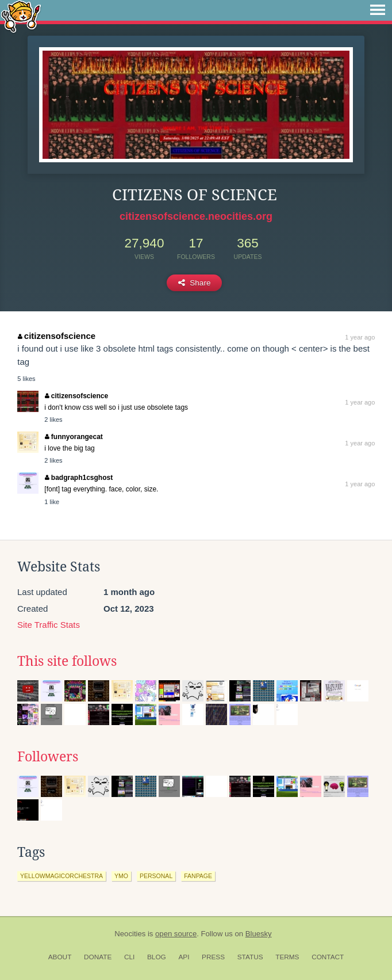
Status (250, 957)
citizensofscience (57, 336)
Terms (287, 957)
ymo (121, 876)
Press (213, 957)
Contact (328, 957)
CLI (129, 957)
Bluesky (259, 934)
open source (176, 934)
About (60, 957)
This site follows (67, 661)
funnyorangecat (74, 437)
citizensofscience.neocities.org (196, 216)
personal (156, 876)
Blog (157, 957)
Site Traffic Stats (49, 625)
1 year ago (360, 337)
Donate (98, 957)
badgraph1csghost (79, 478)
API (184, 957)
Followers (48, 757)
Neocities (130, 934)
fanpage (198, 876)
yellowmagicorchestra (62, 876)
